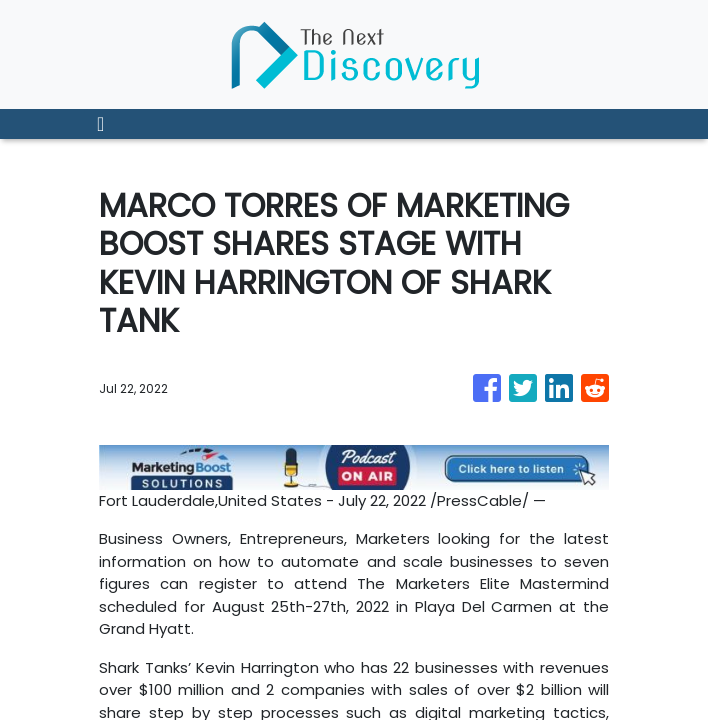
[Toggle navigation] (100, 124)
